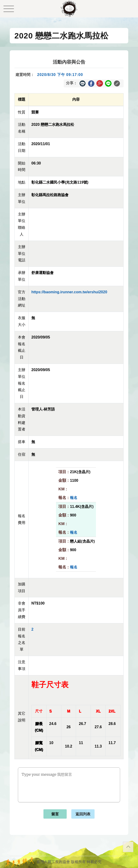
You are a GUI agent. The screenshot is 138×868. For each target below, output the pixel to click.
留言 (55, 814)
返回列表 (83, 814)
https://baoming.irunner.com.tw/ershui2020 (69, 292)
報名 (74, 498)
